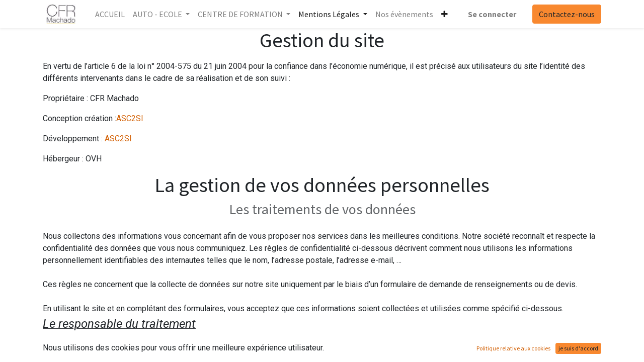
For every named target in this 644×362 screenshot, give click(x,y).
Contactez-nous (567, 14)
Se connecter (492, 14)
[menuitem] (110, 14)
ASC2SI (130, 118)
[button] (445, 14)
